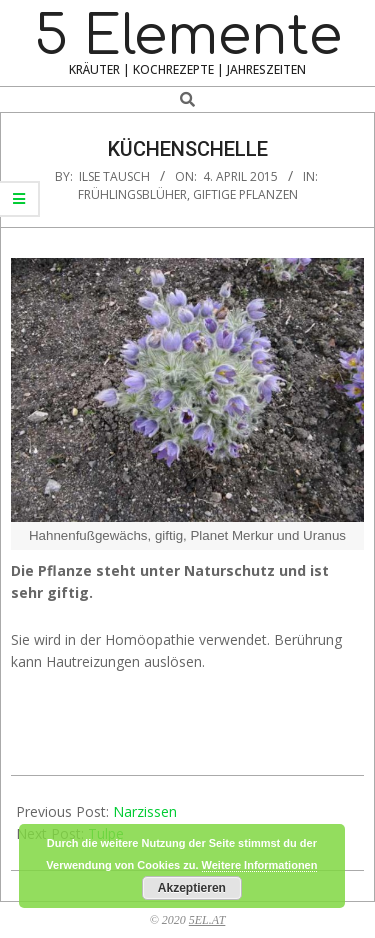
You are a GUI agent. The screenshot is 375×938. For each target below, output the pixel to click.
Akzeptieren (192, 888)
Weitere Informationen (260, 865)
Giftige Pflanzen (245, 194)
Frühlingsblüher (132, 194)
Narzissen (145, 811)
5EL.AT (207, 920)
